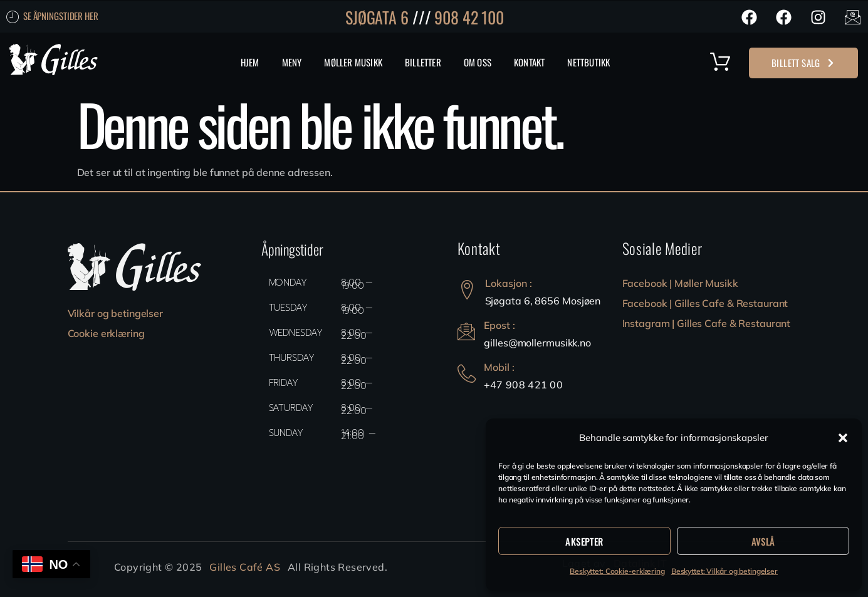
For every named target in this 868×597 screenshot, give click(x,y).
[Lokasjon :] (467, 290)
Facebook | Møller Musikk (680, 283)
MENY (292, 62)
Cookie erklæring (106, 333)
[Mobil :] (467, 374)
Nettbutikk (588, 62)
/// (422, 17)
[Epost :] (467, 332)
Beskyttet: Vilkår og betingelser (724, 571)
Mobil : (500, 367)
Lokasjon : (509, 283)
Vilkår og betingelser (115, 313)
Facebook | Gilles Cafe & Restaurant (705, 303)
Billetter (423, 62)
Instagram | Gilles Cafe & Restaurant (707, 323)
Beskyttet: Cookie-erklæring (617, 571)
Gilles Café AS (245, 567)
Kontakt (529, 62)
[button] (843, 438)
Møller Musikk (353, 62)
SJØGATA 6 (377, 17)
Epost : (501, 325)
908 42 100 (469, 17)
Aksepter (584, 541)
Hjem (250, 62)
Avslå (763, 541)
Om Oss (478, 62)
